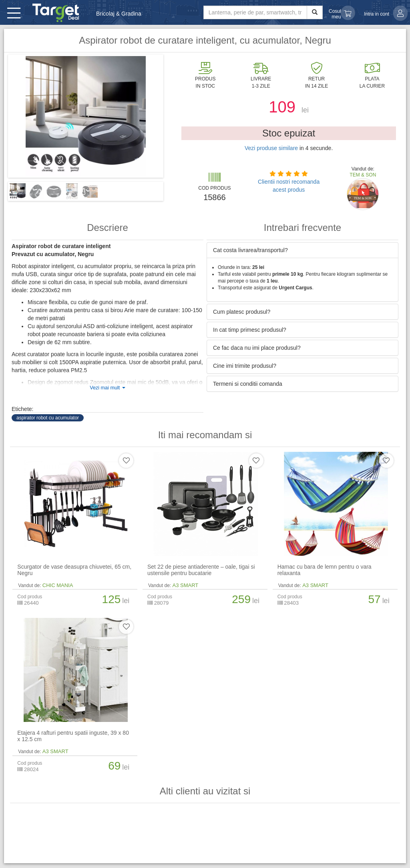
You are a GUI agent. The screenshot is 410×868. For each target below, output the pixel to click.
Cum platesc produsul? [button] (242, 312)
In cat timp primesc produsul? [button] (250, 330)
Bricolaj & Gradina (119, 14)
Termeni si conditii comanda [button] (248, 384)
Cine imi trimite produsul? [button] (245, 366)
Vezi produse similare (271, 148)
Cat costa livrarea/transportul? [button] (250, 250)
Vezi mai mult (107, 388)
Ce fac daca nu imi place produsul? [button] (257, 348)
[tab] (302, 250)
